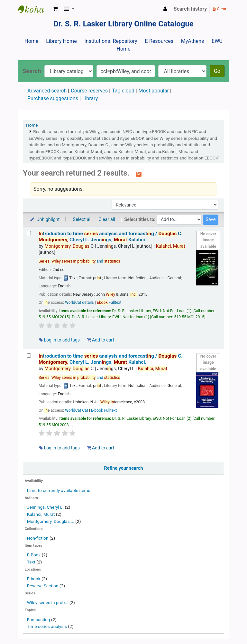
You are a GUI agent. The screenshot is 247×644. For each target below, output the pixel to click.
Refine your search (124, 468)
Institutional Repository (111, 41)
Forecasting (39, 620)
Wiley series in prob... (48, 602)
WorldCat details (79, 303)
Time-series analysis (47, 626)
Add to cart (101, 340)
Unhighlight (45, 220)
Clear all (107, 220)
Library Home (61, 41)
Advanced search (47, 91)
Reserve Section (43, 586)
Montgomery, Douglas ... (51, 521)
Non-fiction (38, 538)
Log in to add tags (59, 340)
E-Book (34, 555)
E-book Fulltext (104, 410)
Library (90, 98)
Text (32, 562)
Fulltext (109, 303)
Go (217, 71)
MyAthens (192, 41)
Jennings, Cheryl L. (45, 507)
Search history (190, 9)
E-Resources (159, 41)
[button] (55, 9)
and (86, 261)
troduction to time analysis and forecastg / (111, 237)
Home (31, 41)
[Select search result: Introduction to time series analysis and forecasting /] (29, 233)
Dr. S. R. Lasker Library (34, 9)
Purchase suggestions (53, 98)
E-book (34, 579)
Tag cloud (123, 91)
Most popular (154, 91)
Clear (220, 9)
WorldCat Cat (77, 410)
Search (32, 71)
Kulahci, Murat (41, 514)
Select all (82, 220)
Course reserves (89, 91)
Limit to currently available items (59, 490)
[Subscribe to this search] (139, 174)
